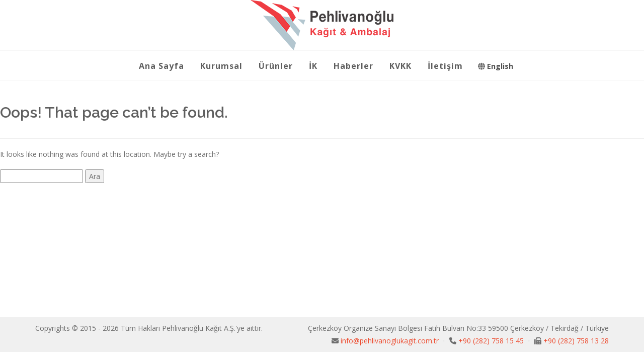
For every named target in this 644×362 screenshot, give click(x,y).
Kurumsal (221, 66)
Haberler (353, 66)
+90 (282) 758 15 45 (492, 341)
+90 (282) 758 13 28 (576, 341)
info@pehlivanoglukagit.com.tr (391, 341)
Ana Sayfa (162, 66)
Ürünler (276, 66)
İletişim (445, 66)
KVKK (400, 66)
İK (313, 66)
